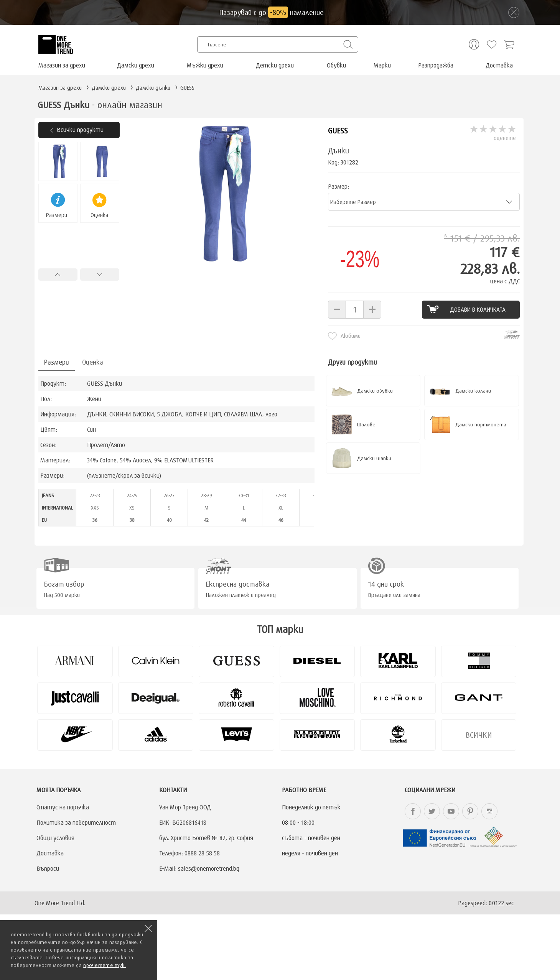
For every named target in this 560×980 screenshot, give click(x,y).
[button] (337, 310)
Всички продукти (80, 130)
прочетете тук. (105, 965)
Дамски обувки (375, 391)
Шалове (366, 424)
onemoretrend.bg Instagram (489, 811)
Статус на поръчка (63, 807)
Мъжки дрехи (205, 65)
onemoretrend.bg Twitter (432, 811)
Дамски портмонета (481, 424)
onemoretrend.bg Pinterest (470, 811)
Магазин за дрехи (62, 65)
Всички (479, 735)
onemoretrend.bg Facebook (413, 811)
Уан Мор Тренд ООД (185, 807)
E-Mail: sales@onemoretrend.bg (199, 868)
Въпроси (48, 868)
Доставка (499, 65)
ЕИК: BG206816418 (183, 822)
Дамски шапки (374, 458)
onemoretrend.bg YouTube (451, 811)
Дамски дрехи (136, 65)
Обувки (336, 65)
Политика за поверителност (76, 822)
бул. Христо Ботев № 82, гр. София (206, 838)
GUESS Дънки (105, 383)
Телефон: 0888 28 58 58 (189, 853)
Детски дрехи (275, 65)
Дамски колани (473, 391)
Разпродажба (436, 65)
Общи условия (55, 838)
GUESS (338, 131)
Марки (382, 65)
